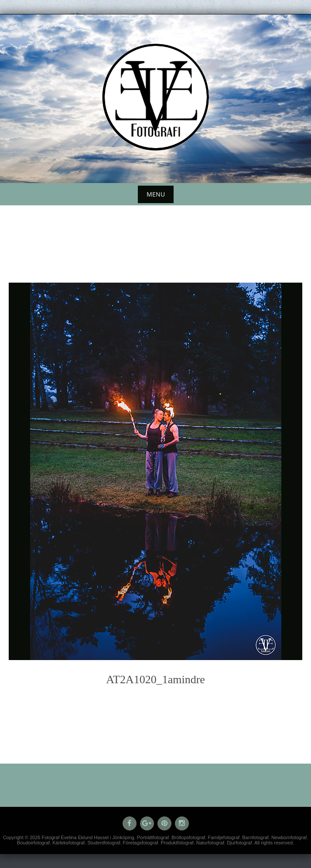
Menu (156, 194)
